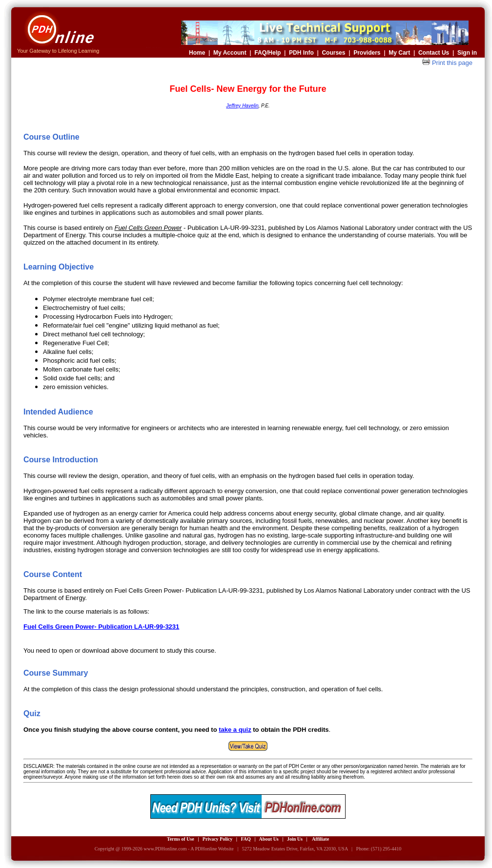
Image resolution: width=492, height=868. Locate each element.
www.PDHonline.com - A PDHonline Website (188, 849)
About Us (268, 839)
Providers (367, 53)
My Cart (399, 53)
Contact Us (434, 53)
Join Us (295, 839)
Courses (333, 53)
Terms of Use (181, 839)
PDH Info (301, 53)
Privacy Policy (217, 839)
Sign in (467, 53)
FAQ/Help (267, 53)
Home (197, 53)
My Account (230, 53)
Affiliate (320, 839)
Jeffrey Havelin (242, 106)
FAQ (246, 839)
